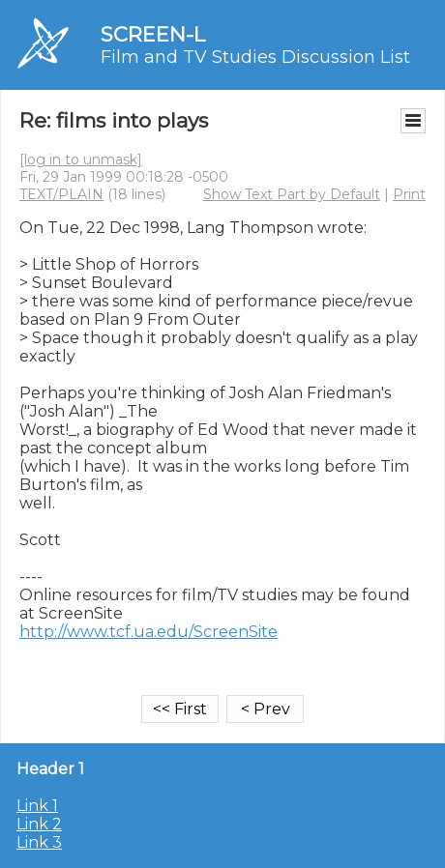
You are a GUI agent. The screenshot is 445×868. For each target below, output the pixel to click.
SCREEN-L (153, 34)
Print (409, 194)
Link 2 (39, 824)
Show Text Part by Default (292, 194)
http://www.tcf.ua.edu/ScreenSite (148, 632)
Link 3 (39, 842)
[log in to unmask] (81, 159)
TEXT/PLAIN (61, 194)
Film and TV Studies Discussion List (255, 57)
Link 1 (37, 806)
